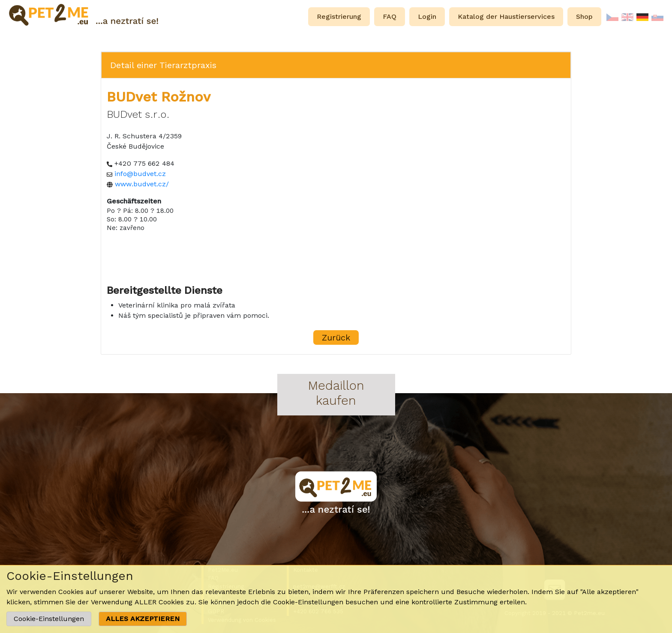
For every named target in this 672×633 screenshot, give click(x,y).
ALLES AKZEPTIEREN (143, 619)
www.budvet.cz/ (142, 184)
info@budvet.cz (140, 174)
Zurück (336, 337)
